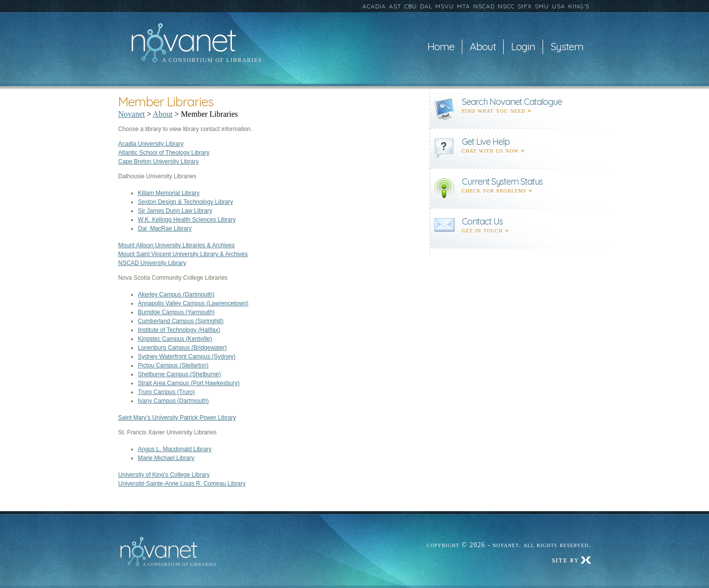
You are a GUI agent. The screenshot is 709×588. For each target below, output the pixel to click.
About (483, 47)
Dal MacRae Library (165, 229)
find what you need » (497, 111)
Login (523, 47)
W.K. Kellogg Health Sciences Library (187, 220)
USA (559, 6)
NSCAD (484, 6)
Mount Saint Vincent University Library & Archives (183, 254)
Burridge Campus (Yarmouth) (176, 312)
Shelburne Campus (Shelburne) (179, 374)
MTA (464, 6)
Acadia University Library (151, 144)
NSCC (506, 6)
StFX (525, 6)
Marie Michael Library (166, 458)
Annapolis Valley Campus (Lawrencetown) (193, 303)
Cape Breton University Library (158, 162)
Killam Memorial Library (169, 193)
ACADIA (374, 6)
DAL (426, 6)
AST (395, 6)
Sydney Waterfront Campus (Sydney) (187, 357)
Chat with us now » (493, 150)
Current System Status (502, 181)
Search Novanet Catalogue (512, 102)
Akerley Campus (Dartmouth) (176, 294)
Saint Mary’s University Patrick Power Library (177, 418)
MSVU (445, 6)
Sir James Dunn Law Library (175, 211)
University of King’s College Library (164, 475)
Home (441, 47)
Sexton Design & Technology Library (185, 202)
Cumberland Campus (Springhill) (181, 321)
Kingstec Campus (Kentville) (175, 339)
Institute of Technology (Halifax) (179, 330)
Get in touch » (485, 230)
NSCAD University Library (152, 263)
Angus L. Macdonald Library (175, 449)
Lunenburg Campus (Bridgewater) (182, 348)
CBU (411, 6)
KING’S (579, 6)
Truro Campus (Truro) (166, 392)
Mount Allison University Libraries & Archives (177, 245)
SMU (542, 6)
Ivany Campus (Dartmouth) (173, 401)
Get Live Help (486, 142)
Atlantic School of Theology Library (164, 153)
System (567, 47)
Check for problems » (497, 190)
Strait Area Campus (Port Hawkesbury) (189, 383)
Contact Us (482, 221)
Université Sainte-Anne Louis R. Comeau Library (182, 484)
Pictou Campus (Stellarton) (173, 365)
